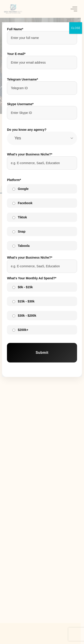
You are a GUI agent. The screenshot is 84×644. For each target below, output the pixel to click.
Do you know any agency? (27, 130)
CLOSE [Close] (76, 28)
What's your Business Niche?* (30, 154)
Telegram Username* (22, 79)
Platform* (14, 180)
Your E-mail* (16, 54)
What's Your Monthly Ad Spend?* (32, 278)
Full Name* (15, 29)
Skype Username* (20, 104)
